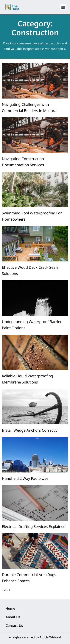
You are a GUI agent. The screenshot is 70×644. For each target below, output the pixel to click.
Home (10, 608)
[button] (63, 7)
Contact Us (14, 626)
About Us (13, 617)
